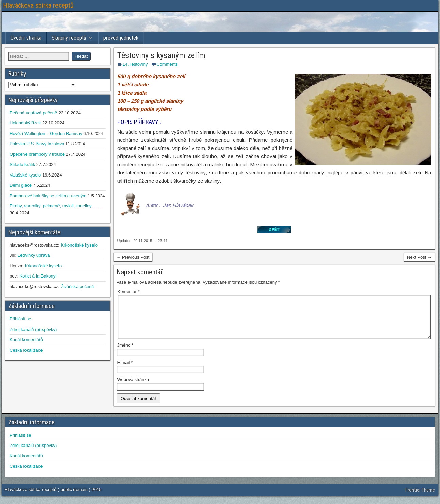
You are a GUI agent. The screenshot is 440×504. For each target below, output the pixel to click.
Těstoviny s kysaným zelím (161, 55)
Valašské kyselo (25, 175)
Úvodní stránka (26, 38)
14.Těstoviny (135, 64)
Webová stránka (133, 388)
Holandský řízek (25, 123)
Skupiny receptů (69, 38)
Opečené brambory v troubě (37, 154)
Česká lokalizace (26, 350)
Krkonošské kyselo (79, 245)
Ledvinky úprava (34, 255)
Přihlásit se (20, 319)
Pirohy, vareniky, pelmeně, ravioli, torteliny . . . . (55, 206)
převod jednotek (121, 38)
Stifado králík (22, 164)
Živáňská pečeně (77, 287)
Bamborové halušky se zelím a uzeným (48, 196)
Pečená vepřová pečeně (33, 113)
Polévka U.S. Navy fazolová (37, 144)
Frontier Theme (420, 498)
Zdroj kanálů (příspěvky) (33, 329)
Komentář (129, 292)
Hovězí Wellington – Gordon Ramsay (46, 133)
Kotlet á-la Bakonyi (38, 276)
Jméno (125, 353)
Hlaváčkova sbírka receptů (38, 5)
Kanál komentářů (26, 340)
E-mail (125, 371)
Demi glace (21, 185)
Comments (167, 64)
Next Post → (419, 257)
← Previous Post (133, 257)
